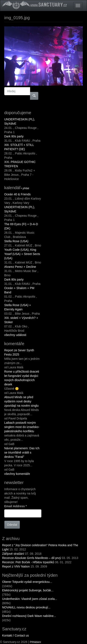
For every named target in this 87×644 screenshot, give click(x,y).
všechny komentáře (17, 474)
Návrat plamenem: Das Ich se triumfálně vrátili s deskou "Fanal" (22, 452)
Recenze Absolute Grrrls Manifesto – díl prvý (32, 558)
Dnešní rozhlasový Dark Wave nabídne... (29, 616)
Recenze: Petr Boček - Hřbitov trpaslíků (28, 562)
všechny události (15, 335)
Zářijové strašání (13, 554)
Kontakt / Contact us (15, 635)
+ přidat (25, 188)
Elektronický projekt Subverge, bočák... (28, 590)
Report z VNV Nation (16, 566)
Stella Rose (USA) (16, 241)
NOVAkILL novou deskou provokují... (26, 607)
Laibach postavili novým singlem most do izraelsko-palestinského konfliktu (22, 427)
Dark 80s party (14, 136)
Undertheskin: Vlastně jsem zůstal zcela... (30, 599)
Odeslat (12, 525)
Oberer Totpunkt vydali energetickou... (27, 582)
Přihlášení (36, 642)
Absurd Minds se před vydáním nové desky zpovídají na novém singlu (21, 401)
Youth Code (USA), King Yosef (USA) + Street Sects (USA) (22, 254)
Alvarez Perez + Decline (20, 267)
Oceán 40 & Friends (18, 194)
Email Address (15, 506)
